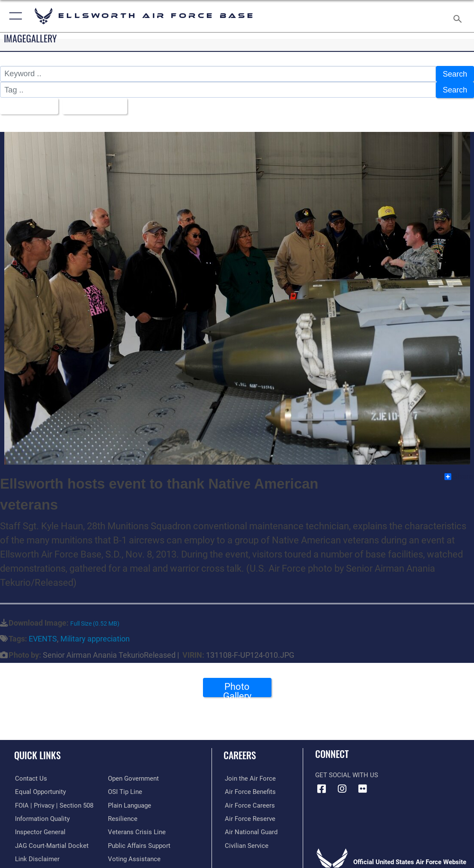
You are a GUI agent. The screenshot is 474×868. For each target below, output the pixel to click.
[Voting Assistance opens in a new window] (134, 857)
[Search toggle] (459, 16)
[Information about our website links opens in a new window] (36, 857)
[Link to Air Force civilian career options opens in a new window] (245, 844)
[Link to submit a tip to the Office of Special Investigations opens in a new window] (125, 790)
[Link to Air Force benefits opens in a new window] (249, 790)
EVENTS (43, 638)
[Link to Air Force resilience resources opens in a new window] (123, 817)
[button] (14, 16)
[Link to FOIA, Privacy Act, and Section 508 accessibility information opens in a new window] (53, 803)
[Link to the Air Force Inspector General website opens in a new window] (39, 830)
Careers (240, 754)
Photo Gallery (237, 688)
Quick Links (37, 754)
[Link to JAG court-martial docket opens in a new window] (51, 844)
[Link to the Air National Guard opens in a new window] (250, 830)
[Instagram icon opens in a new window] (342, 787)
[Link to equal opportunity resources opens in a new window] (40, 790)
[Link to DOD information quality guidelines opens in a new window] (42, 817)
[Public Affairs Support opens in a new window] (139, 844)
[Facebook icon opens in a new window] (322, 787)
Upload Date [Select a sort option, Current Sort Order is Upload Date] (93, 105)
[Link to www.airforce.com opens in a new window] (249, 777)
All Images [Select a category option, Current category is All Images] (26, 105)
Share (459, 475)
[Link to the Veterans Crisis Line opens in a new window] (137, 830)
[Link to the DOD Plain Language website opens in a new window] (130, 803)
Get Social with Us (347, 774)
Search (455, 74)
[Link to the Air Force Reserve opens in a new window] (249, 817)
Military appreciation (95, 638)
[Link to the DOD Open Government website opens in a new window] (133, 777)
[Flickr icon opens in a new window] (363, 787)
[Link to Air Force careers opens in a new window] (249, 803)
